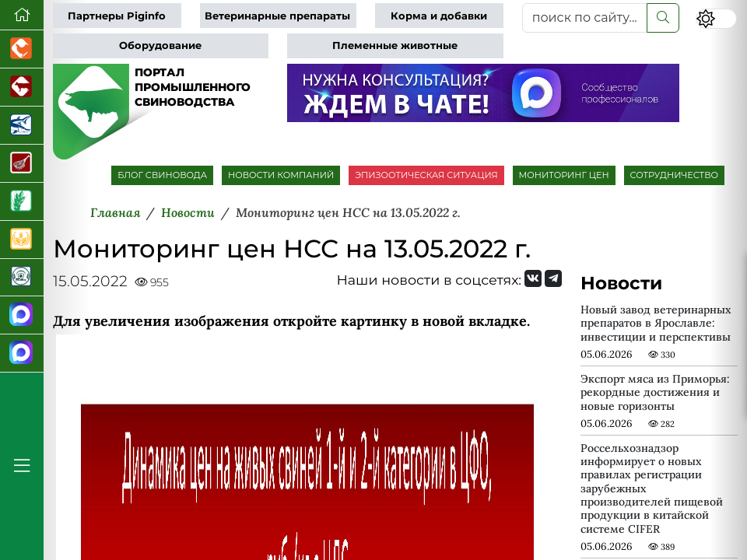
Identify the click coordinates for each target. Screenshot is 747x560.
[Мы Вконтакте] (533, 278)
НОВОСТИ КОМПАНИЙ (281, 175)
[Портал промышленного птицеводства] (22, 49)
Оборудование (160, 45)
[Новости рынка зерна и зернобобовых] (22, 202)
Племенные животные (395, 45)
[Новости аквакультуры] (22, 126)
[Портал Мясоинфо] (22, 164)
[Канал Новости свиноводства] (22, 315)
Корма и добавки (439, 16)
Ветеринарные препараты (277, 16)
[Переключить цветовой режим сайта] (716, 19)
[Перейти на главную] (22, 15)
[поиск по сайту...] (585, 18)
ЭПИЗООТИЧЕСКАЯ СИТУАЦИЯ (426, 175)
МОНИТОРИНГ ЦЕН (564, 175)
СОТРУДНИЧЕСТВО (675, 175)
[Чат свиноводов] (22, 353)
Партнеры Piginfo (117, 16)
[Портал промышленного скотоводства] (22, 87)
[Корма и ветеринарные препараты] (22, 278)
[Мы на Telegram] (553, 278)
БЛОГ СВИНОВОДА (162, 175)
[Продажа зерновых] (22, 240)
